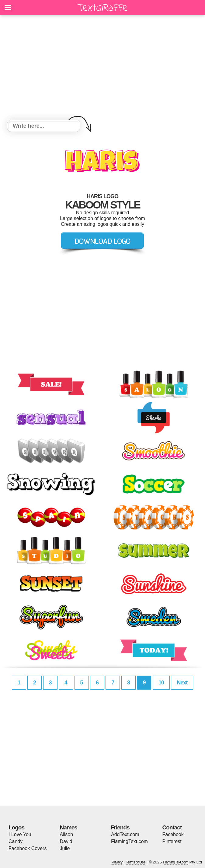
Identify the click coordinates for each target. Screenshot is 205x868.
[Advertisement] (102, 68)
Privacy (117, 862)
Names (69, 827)
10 (161, 683)
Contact (172, 827)
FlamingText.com (129, 841)
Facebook (173, 834)
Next (182, 683)
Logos (16, 827)
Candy (16, 841)
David (66, 841)
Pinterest (172, 841)
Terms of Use (136, 862)
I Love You (20, 834)
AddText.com (125, 834)
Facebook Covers (28, 848)
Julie (65, 848)
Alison (67, 834)
